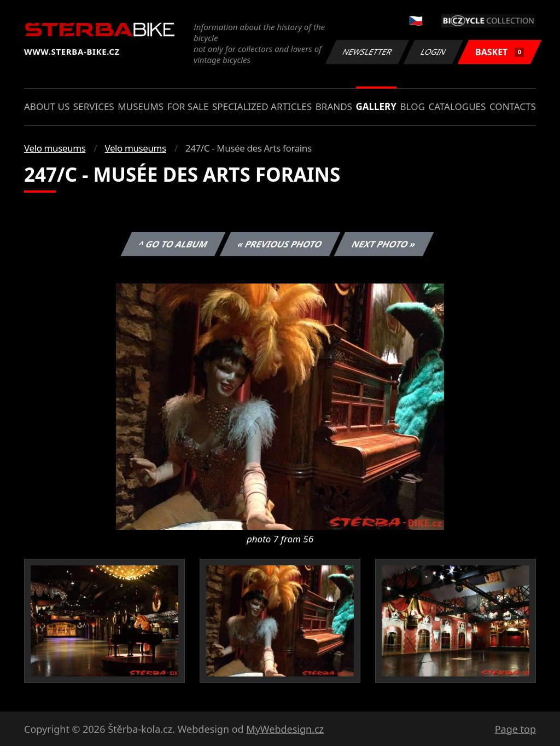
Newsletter (367, 52)
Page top (515, 729)
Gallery (376, 106)
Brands (334, 106)
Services (94, 106)
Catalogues (457, 106)
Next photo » (384, 244)
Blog (413, 106)
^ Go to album (173, 244)
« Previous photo (280, 244)
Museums (141, 106)
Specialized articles (262, 106)
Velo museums (55, 148)
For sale (188, 106)
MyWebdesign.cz (285, 729)
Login (434, 52)
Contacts (513, 106)
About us (47, 106)
